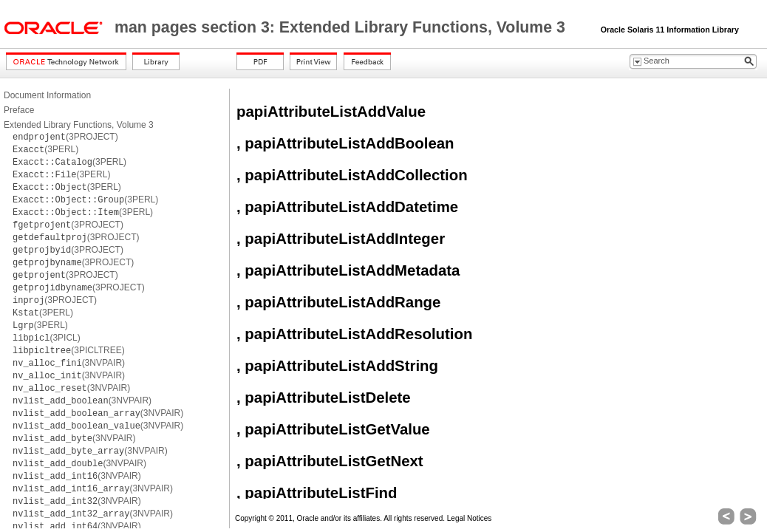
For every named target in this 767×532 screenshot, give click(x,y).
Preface (19, 110)
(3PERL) (45, 149)
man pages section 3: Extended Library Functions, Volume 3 (342, 27)
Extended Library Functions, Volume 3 (79, 125)
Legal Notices (470, 518)
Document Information (47, 95)
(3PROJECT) (65, 137)
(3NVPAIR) (69, 363)
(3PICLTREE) (69, 350)
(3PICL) (47, 338)
